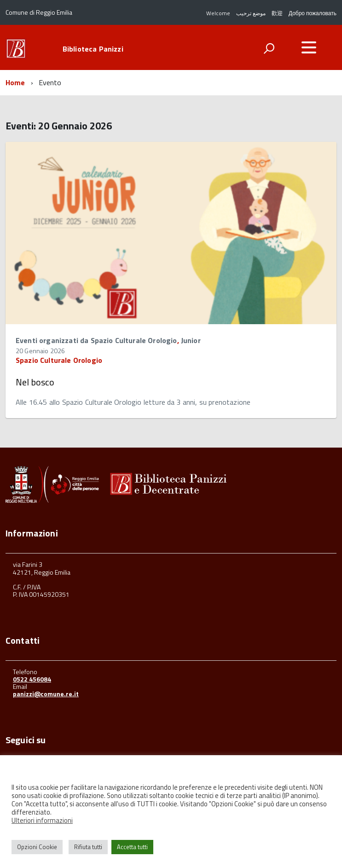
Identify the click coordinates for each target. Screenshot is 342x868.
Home (15, 82)
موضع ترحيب (251, 13)
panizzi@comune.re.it (46, 694)
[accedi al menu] (309, 47)
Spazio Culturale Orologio (59, 360)
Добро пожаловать (313, 13)
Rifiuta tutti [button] (88, 847)
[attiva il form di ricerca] (269, 48)
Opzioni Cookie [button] (37, 847)
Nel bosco (35, 382)
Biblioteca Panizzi (93, 49)
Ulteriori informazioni (42, 820)
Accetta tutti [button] (132, 847)
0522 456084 (32, 679)
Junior (191, 340)
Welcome (218, 13)
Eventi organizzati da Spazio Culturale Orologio (96, 340)
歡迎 (277, 13)
